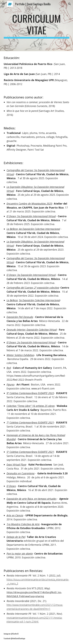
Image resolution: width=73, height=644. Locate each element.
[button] (3, 4)
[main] (37, 26)
